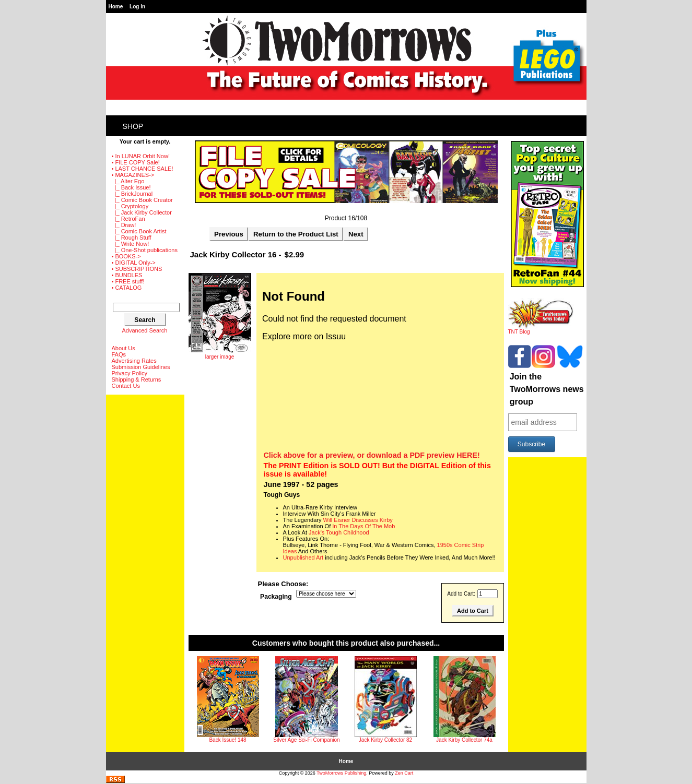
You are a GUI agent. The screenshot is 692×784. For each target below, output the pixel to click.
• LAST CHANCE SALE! (143, 169)
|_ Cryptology (130, 206)
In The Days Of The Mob (363, 526)
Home (116, 7)
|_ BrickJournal (132, 194)
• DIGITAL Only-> (134, 263)
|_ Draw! (124, 225)
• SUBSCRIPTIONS (137, 269)
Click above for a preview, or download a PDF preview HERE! (372, 455)
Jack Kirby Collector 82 (385, 740)
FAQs (119, 354)
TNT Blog (541, 329)
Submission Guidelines (141, 367)
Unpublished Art (303, 557)
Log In (137, 7)
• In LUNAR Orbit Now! (141, 156)
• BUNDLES (127, 275)
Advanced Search (145, 330)
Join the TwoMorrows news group (547, 389)
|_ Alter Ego (128, 181)
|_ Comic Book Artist (139, 231)
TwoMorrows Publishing (341, 773)
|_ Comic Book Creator (142, 200)
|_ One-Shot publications (145, 250)
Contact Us (126, 386)
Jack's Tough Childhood (339, 532)
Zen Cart (404, 773)
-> (133, 175)
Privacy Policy (130, 373)
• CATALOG (127, 288)
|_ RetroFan (128, 219)
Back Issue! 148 (227, 740)
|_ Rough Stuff (132, 237)
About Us (124, 348)
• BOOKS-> (126, 256)
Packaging (276, 597)
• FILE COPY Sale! (136, 162)
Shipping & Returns (137, 379)
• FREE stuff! (128, 281)
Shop (133, 126)
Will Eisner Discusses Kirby (358, 520)
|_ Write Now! (131, 244)
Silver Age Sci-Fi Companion (306, 740)
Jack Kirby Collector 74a (464, 740)
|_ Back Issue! (131, 187)
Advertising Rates (134, 361)
